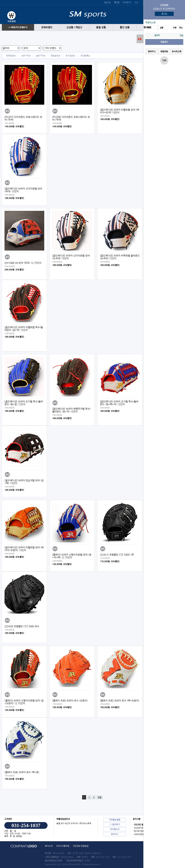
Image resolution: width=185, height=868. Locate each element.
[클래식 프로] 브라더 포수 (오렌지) (70, 701)
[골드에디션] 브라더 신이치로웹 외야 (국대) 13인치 (23, 190)
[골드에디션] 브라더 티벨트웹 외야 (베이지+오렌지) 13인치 (24, 549)
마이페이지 (127, 2)
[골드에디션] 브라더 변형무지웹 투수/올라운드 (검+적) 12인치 (71, 410)
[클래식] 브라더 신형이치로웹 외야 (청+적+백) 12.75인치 (72, 556)
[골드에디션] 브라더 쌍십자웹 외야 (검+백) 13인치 (24, 482)
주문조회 (164, 51)
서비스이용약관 (63, 846)
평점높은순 (56, 56)
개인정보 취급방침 (81, 846)
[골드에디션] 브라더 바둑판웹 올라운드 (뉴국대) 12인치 (120, 257)
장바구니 (152, 51)
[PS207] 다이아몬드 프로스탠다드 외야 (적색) (23, 118)
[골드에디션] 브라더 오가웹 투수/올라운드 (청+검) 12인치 (24, 403)
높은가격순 (41, 56)
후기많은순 (70, 56)
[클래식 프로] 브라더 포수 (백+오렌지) (120, 701)
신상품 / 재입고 (74, 27)
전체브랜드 (47, 27)
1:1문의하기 (115, 824)
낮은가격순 (26, 56)
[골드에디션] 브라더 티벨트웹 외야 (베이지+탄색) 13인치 (119, 111)
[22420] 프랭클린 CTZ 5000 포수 (22, 626)
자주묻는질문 (115, 820)
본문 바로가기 (0, 0)
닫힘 (140, 39)
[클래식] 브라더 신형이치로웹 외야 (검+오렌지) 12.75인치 (24, 702)
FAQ (136, 2)
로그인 (164, 14)
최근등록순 (85, 56)
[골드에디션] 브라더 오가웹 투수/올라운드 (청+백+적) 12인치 (119, 403)
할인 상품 (125, 27)
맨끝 (100, 797)
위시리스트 (177, 51)
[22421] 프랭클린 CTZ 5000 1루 (117, 555)
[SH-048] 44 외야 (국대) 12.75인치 (23, 263)
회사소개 (49, 846)
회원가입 (107, 2)
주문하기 (164, 42)
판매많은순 (11, 56)
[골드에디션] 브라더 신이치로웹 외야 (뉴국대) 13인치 (71, 257)
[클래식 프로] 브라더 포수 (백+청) (22, 772)
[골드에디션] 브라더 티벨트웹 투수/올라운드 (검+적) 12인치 (24, 329)
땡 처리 (147, 27)
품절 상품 (101, 27)
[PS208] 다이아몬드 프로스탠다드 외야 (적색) (71, 118)
